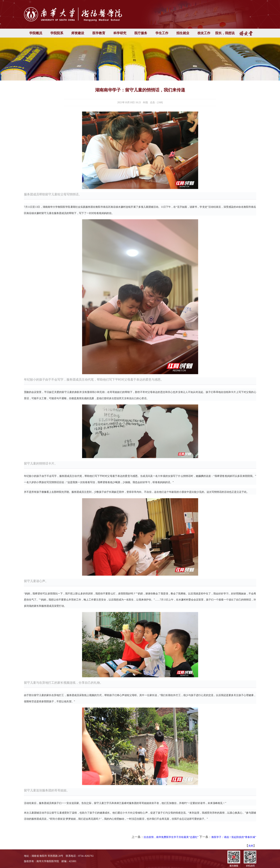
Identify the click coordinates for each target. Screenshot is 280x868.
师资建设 (78, 33)
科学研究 (120, 33)
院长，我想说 (225, 33)
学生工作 (162, 33)
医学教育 (99, 33)
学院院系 (57, 33)
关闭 (251, 846)
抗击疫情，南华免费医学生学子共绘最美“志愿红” (171, 837)
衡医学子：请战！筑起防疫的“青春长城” (234, 837)
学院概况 (36, 33)
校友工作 (204, 33)
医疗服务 (141, 33)
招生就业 (183, 33)
